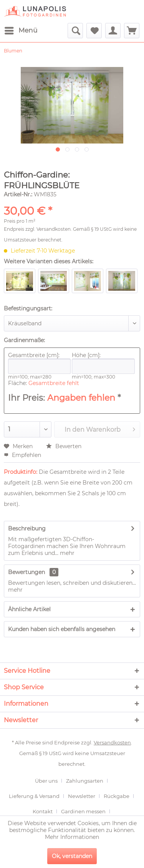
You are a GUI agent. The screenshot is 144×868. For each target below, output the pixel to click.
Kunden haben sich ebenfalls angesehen (62, 629)
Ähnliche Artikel (29, 609)
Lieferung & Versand (34, 796)
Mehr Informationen (72, 837)
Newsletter (82, 796)
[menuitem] (21, 31)
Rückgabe (117, 796)
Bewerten (64, 446)
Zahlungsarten (85, 781)
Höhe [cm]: (103, 363)
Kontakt (43, 811)
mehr (66, 553)
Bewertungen (26, 572)
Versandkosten (54, 229)
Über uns (46, 781)
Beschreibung (27, 529)
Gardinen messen (83, 811)
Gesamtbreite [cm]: (39, 363)
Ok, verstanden (72, 856)
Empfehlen (22, 455)
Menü (21, 29)
